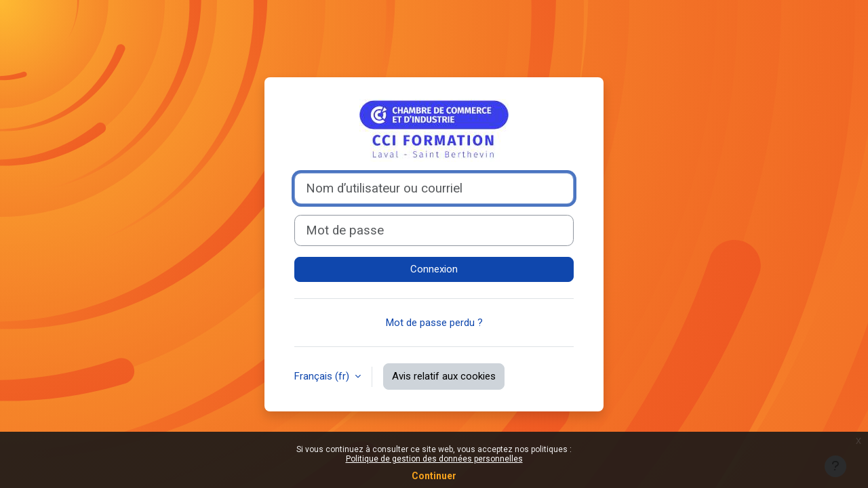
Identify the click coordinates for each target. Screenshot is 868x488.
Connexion (434, 269)
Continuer (434, 476)
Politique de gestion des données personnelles (434, 459)
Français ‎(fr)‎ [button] (323, 376)
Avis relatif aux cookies (444, 376)
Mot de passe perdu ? (434, 323)
